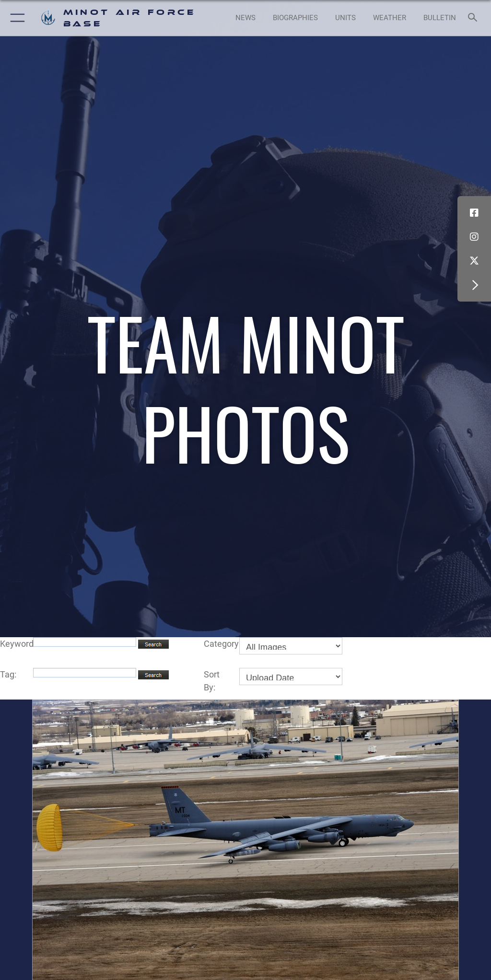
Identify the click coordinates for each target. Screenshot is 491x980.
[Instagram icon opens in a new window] (474, 237)
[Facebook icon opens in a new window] (474, 213)
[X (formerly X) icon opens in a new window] (474, 261)
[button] (16, 18)
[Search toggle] (474, 18)
